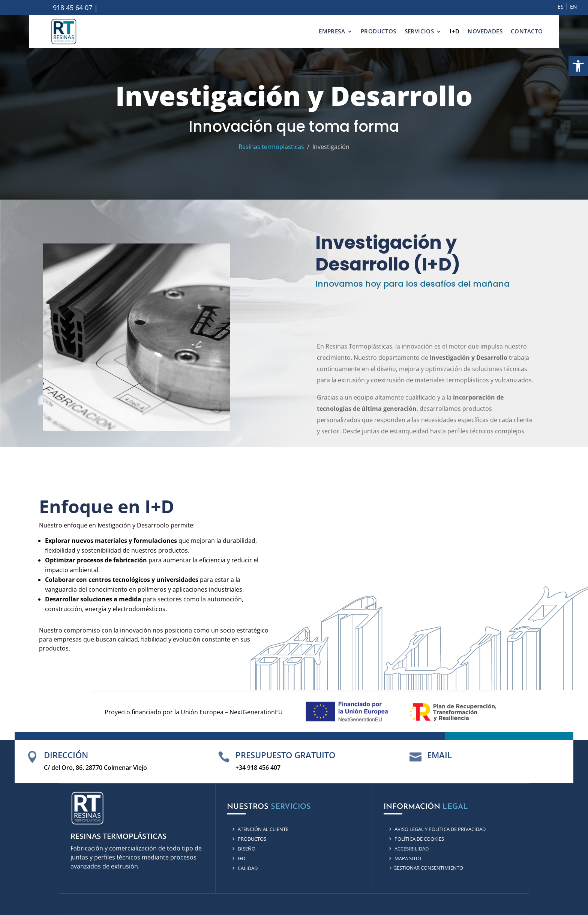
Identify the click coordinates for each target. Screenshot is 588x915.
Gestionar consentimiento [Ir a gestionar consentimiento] (428, 868)
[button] (578, 66)
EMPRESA (332, 31)
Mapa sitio (408, 858)
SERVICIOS (419, 31)
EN (574, 7)
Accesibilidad (412, 849)
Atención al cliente (263, 829)
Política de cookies (419, 839)
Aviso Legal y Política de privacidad (440, 829)
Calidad (248, 868)
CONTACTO (527, 31)
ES (561, 7)
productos (252, 839)
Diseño (247, 849)
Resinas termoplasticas (271, 147)
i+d (241, 858)
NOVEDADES (485, 31)
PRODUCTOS (379, 31)
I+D (454, 31)
